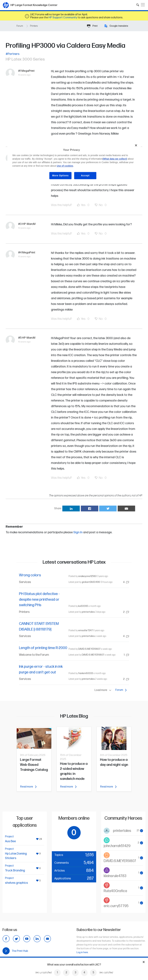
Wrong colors (30, 575)
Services (25, 582)
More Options (60, 175)
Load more (104, 690)
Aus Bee (10, 841)
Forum (20, 26)
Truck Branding (15, 870)
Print (92, 26)
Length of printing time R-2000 (43, 648)
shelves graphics (16, 883)
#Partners (13, 54)
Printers (34, 26)
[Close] (136, 145)
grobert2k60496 (91, 582)
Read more (28, 787)
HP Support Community (63, 18)
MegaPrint (28, 71)
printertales (88, 612)
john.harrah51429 (117, 846)
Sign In (78, 532)
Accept (85, 175)
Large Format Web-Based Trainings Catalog (34, 765)
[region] (74, 163)
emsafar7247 (85, 630)
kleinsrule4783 (115, 876)
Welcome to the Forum (34, 655)
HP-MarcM (29, 224)
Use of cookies (65, 166)
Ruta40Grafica (115, 891)
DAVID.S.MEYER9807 (89, 649)
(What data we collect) (115, 159)
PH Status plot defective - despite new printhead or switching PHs (39, 600)
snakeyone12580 (87, 576)
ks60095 (83, 606)
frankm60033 (86, 673)
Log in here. (82, 952)
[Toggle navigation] (143, 5)
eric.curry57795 (116, 906)
